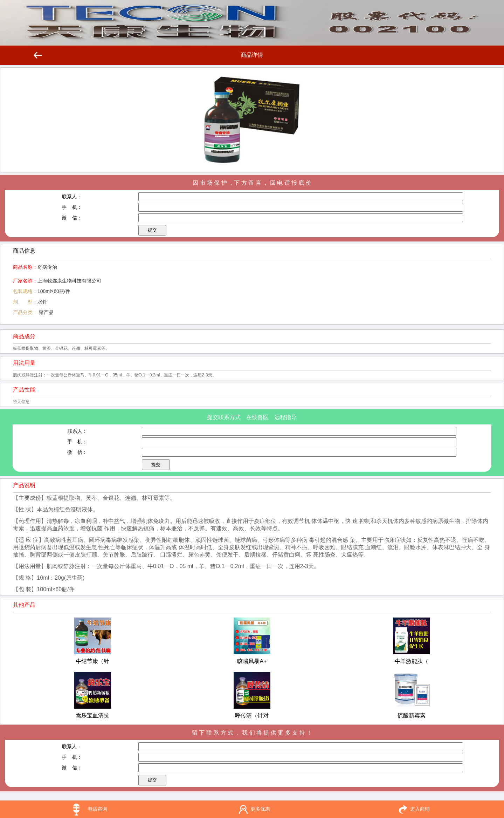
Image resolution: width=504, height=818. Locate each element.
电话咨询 (97, 809)
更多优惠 (260, 809)
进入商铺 (420, 809)
